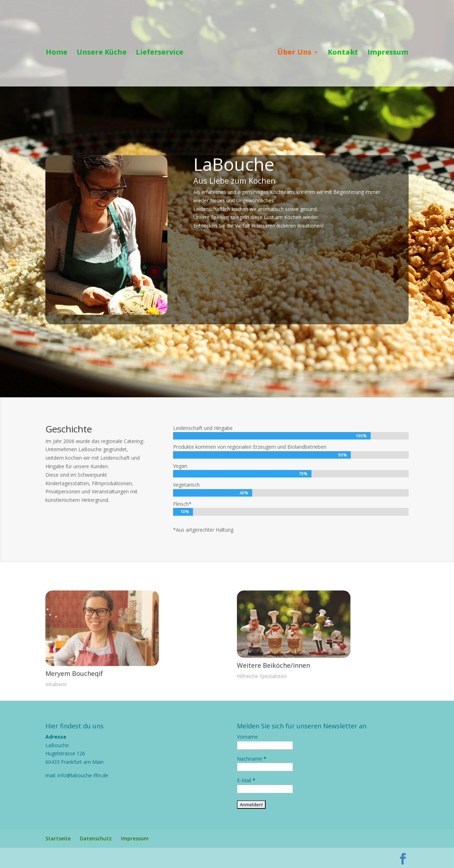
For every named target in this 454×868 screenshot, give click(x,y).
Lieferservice (160, 53)
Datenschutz (96, 838)
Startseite (58, 838)
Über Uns (294, 53)
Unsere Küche (102, 53)
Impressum (388, 53)
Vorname (247, 737)
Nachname (252, 759)
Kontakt (343, 53)
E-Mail (246, 780)
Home (57, 53)
